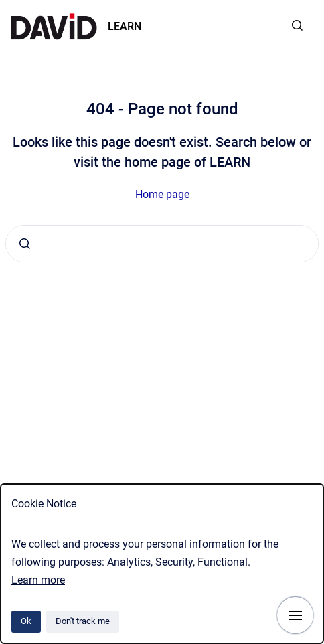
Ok (26, 621)
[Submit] (25, 244)
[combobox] (162, 244)
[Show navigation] (295, 615)
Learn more (38, 580)
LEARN (125, 26)
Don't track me (83, 621)
